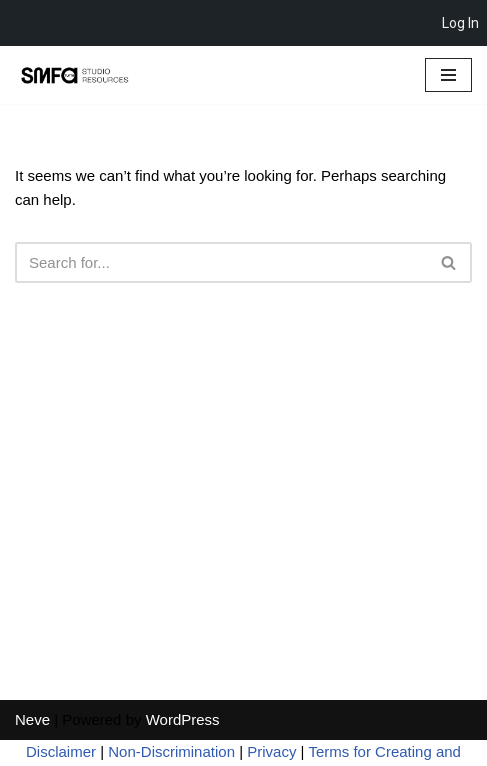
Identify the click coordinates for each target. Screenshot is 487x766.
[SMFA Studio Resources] (75, 75)
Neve (32, 719)
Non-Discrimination (171, 751)
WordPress (183, 719)
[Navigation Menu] (448, 75)
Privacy (271, 751)
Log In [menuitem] (460, 23)
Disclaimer (61, 751)
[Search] (221, 262)
